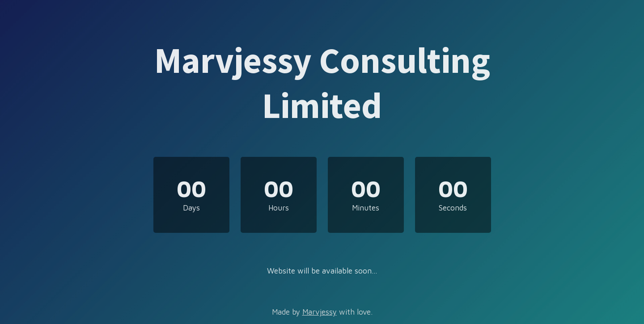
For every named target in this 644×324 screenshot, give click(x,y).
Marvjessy (320, 312)
